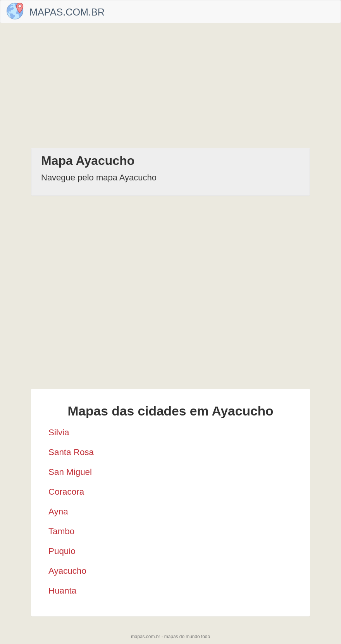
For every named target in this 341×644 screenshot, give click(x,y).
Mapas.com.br (67, 12)
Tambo (61, 531)
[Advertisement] (170, 85)
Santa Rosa (71, 452)
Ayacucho (67, 571)
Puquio (62, 551)
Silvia (59, 432)
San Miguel (70, 472)
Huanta (62, 591)
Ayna (58, 512)
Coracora (66, 492)
